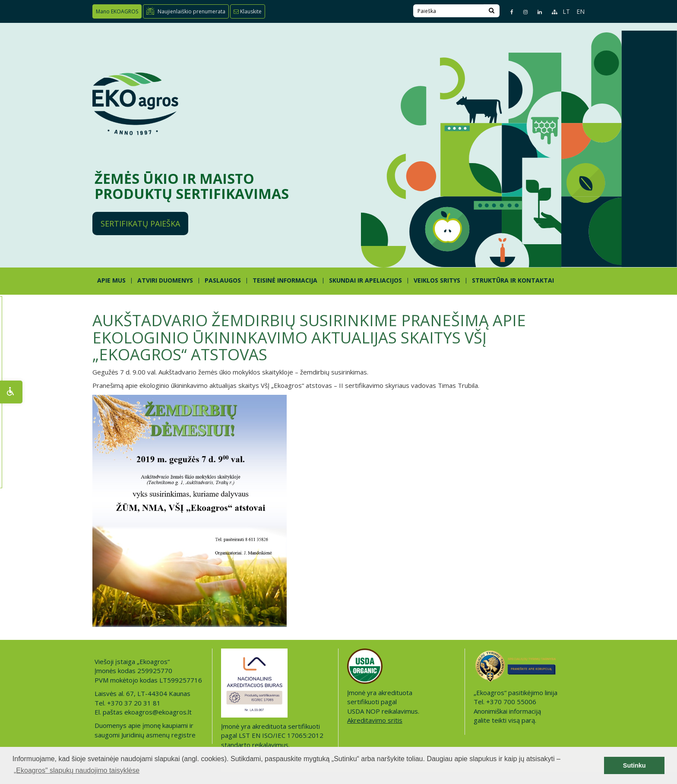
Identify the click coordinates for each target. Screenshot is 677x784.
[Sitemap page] (551, 12)
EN (581, 11)
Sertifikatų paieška (140, 224)
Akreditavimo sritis (375, 720)
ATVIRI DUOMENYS (165, 280)
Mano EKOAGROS (117, 11)
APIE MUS (111, 280)
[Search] (492, 11)
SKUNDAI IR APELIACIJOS (365, 280)
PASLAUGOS (223, 280)
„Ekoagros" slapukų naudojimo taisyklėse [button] (77, 770)
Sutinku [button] (634, 765)
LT (566, 11)
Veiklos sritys (437, 280)
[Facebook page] (508, 12)
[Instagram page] (522, 12)
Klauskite (248, 11)
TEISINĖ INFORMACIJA (285, 280)
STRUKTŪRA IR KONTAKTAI (513, 280)
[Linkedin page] (536, 12)
